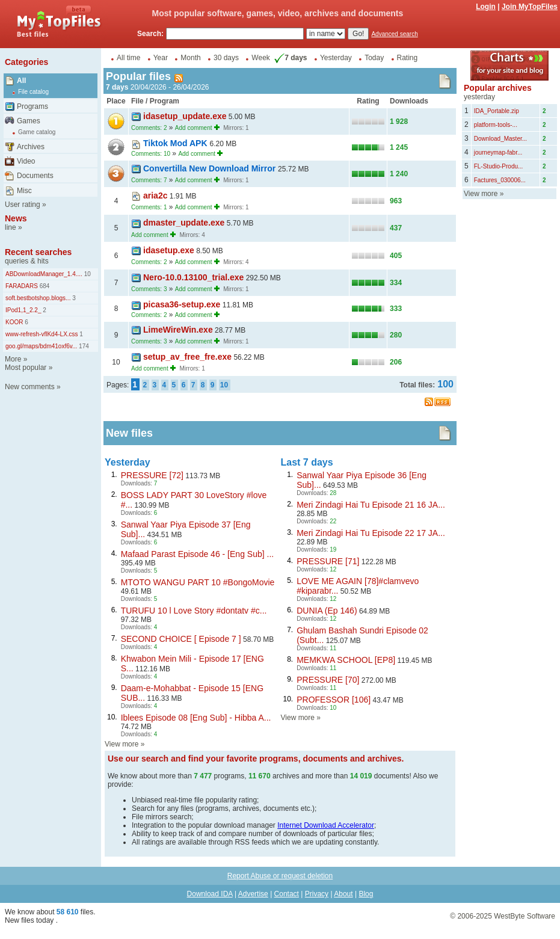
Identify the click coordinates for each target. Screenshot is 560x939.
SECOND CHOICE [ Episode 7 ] (181, 639)
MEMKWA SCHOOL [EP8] (346, 660)
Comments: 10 (151, 154)
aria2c (155, 195)
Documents (35, 176)
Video (26, 161)
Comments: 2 (149, 128)
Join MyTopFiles (530, 7)
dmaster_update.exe (184, 223)
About (343, 894)
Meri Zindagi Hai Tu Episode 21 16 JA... (371, 505)
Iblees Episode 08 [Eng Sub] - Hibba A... (196, 718)
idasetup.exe (169, 250)
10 (87, 274)
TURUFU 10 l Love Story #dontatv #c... (194, 611)
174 (83, 346)
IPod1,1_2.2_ (23, 310)
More (13, 359)
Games (29, 121)
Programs (32, 106)
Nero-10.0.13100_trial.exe (193, 277)
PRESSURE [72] (152, 475)
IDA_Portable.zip (497, 111)
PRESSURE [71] (328, 561)
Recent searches (38, 252)
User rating (23, 205)
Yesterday (336, 58)
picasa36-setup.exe (182, 304)
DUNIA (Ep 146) (327, 611)
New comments (30, 387)
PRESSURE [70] (328, 680)
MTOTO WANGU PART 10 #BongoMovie (198, 582)
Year (161, 58)
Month (190, 58)
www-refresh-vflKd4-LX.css (42, 334)
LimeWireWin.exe (178, 330)
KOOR (14, 322)
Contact (287, 894)
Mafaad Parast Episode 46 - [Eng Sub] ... (197, 554)
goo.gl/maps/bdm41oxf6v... (41, 346)
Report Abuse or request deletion (280, 876)
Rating (408, 58)
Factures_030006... (500, 180)
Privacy (317, 894)
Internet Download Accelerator (326, 825)
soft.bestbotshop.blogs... (38, 298)
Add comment (194, 128)
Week (260, 58)
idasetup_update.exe (185, 116)
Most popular (26, 368)
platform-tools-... (496, 125)
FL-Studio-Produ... (499, 166)
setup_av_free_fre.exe (187, 357)
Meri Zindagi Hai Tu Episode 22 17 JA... (371, 533)
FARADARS (22, 286)
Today (374, 58)
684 (44, 286)
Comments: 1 (149, 207)
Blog (366, 894)
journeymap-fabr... (498, 152)
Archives (31, 147)
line (11, 227)
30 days (226, 58)
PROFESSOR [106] (334, 700)
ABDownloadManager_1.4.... (44, 274)
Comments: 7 (149, 180)
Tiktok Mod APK (176, 143)
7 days (289, 58)
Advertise (253, 894)
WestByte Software (525, 916)
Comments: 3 (149, 289)
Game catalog (37, 132)
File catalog (33, 92)
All (21, 81)
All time (128, 58)
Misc (24, 191)
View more (122, 744)
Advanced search (394, 34)
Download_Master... (500, 139)
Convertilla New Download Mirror (211, 168)
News (16, 218)
